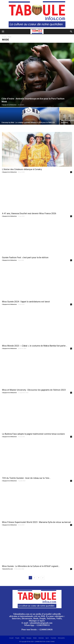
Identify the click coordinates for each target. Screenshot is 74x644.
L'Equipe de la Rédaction (9, 105)
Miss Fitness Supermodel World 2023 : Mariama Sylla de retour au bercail (36, 522)
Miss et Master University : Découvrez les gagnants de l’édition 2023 (34, 390)
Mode (35, 638)
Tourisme (53, 638)
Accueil (4, 37)
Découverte (61, 638)
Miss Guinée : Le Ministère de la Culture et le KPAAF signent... (31, 566)
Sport (47, 638)
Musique (29, 638)
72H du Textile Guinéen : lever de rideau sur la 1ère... (26, 478)
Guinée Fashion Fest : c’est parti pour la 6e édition (25, 257)
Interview (41, 638)
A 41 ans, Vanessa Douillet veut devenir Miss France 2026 (29, 213)
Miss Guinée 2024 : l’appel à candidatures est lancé (26, 302)
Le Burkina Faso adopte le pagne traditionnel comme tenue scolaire (33, 434)
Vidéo (23, 638)
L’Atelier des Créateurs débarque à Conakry (22, 169)
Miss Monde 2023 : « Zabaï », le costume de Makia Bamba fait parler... (35, 346)
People (17, 638)
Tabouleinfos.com (7, 569)
